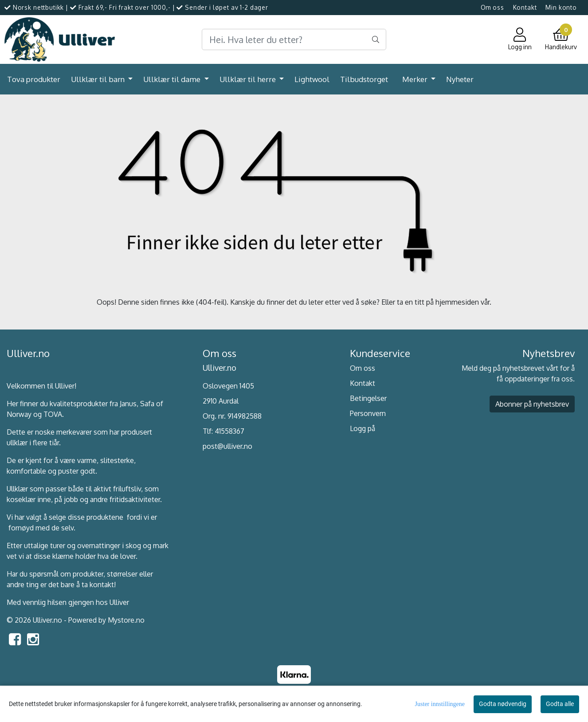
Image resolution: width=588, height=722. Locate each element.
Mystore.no (126, 620)
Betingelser (368, 398)
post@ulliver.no (227, 446)
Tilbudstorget (364, 79)
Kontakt (525, 7)
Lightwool (312, 79)
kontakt (102, 585)
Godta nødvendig (503, 704)
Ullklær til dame (173, 79)
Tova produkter (34, 79)
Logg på (363, 428)
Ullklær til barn (99, 79)
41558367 (229, 431)
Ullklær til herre (249, 79)
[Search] (294, 39)
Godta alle (560, 704)
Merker (416, 79)
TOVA (53, 414)
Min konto (561, 7)
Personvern (368, 413)
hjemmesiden (457, 302)
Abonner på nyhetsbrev (532, 404)
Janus (128, 404)
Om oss (492, 7)
